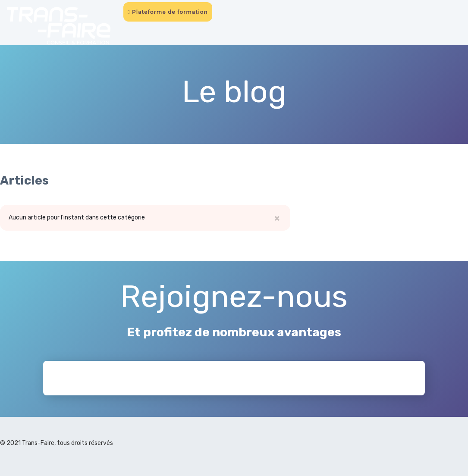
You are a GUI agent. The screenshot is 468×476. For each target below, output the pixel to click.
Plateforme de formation (168, 12)
